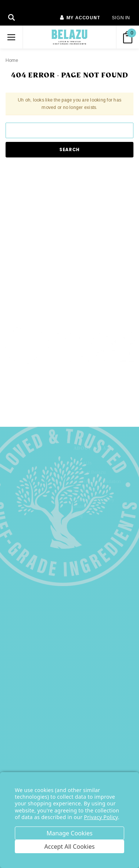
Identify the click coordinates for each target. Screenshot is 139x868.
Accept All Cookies (70, 847)
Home (12, 60)
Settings (69, 833)
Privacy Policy (101, 817)
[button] (70, 393)
